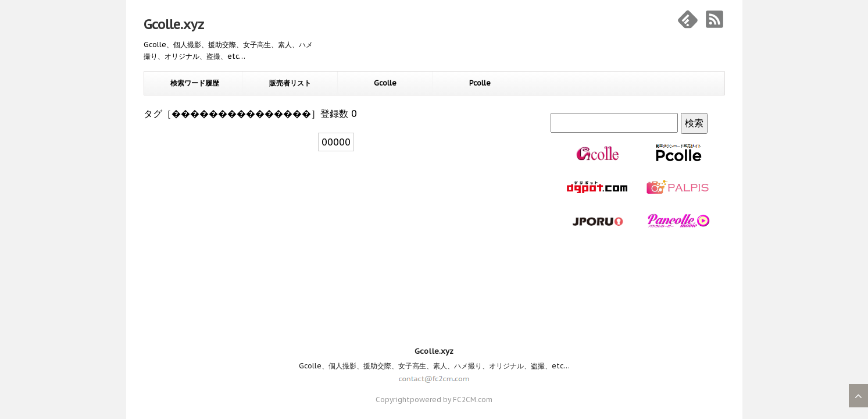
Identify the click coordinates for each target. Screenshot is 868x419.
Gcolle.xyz (174, 24)
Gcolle (385, 83)
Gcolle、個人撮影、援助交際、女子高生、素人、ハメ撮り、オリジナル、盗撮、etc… (434, 267)
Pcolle (480, 83)
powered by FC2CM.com (451, 301)
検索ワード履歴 (195, 83)
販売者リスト (290, 83)
